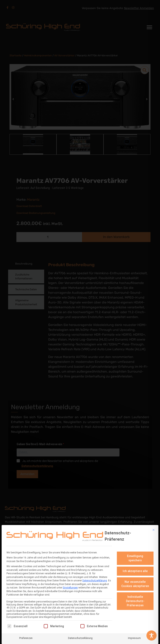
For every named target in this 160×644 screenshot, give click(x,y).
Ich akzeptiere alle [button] (135, 571)
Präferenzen (26, 638)
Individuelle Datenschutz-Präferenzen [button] (135, 601)
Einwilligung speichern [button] (135, 558)
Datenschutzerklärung (95, 580)
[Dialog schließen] (154, 529)
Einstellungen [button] (70, 587)
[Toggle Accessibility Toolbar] (151, 635)
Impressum (134, 638)
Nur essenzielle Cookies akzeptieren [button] (135, 583)
